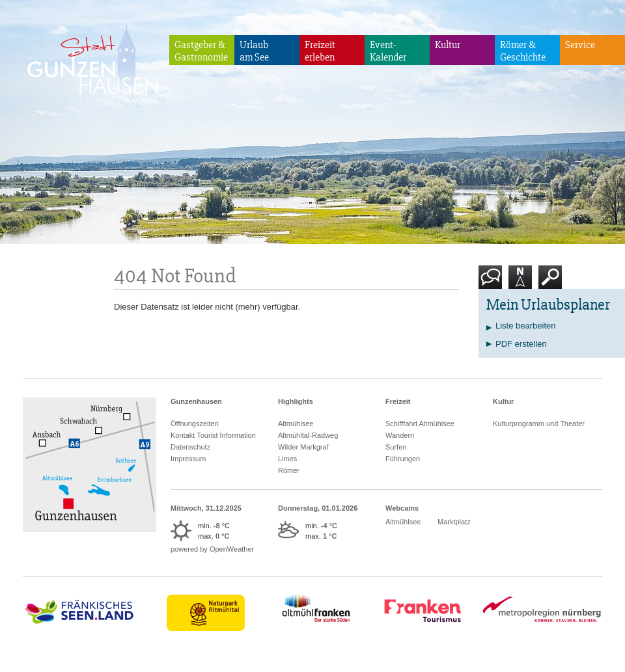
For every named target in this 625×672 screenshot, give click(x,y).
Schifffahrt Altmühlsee (420, 423)
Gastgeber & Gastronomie (201, 51)
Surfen (396, 447)
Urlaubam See (254, 51)
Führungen (403, 459)
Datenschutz (190, 447)
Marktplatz (454, 522)
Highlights (296, 401)
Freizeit (398, 401)
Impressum (188, 459)
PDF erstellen (521, 344)
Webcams (402, 508)
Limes (287, 459)
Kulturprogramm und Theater (539, 423)
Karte (520, 282)
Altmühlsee (296, 423)
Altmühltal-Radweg (308, 435)
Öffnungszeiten (195, 423)
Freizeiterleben (320, 51)
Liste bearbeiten (526, 326)
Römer (289, 470)
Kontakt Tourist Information (213, 435)
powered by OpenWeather (212, 549)
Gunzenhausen (196, 401)
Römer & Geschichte (523, 51)
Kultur (448, 45)
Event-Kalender (388, 51)
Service (580, 45)
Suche (550, 282)
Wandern (400, 435)
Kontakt (493, 282)
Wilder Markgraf (303, 447)
